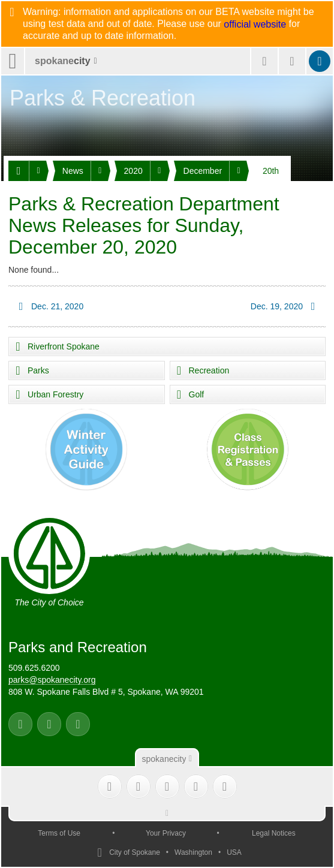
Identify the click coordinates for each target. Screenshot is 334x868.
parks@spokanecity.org (52, 680)
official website (255, 25)
